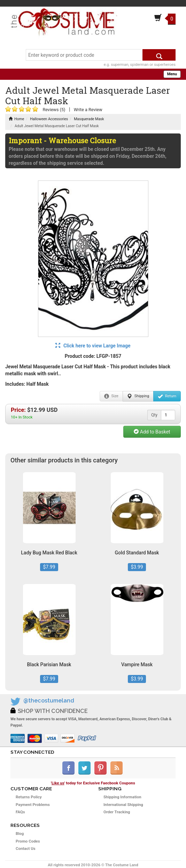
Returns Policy (29, 797)
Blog (20, 834)
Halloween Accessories (49, 119)
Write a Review (88, 110)
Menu (172, 74)
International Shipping (123, 805)
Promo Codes (28, 841)
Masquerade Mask (89, 119)
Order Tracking (117, 812)
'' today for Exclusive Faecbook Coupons (93, 783)
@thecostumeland (49, 701)
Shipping (138, 396)
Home (16, 119)
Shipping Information (122, 797)
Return (167, 396)
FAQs (20, 812)
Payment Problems (33, 805)
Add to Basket (152, 432)
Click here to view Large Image (93, 346)
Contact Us (26, 848)
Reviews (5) (54, 110)
